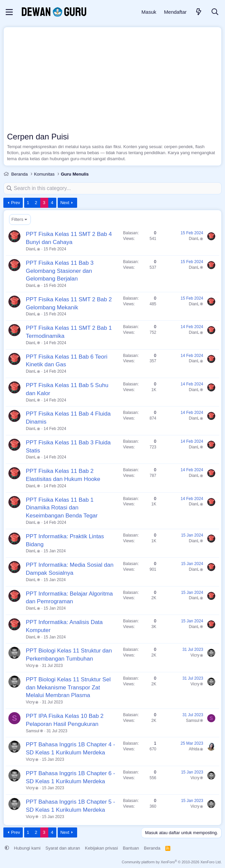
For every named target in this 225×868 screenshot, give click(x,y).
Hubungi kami (27, 848)
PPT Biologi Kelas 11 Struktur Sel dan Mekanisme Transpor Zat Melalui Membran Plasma (68, 687)
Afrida (196, 749)
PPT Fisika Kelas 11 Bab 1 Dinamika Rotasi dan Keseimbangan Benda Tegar (62, 508)
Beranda (152, 848)
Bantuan (131, 848)
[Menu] (9, 12)
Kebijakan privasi (101, 848)
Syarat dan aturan (63, 848)
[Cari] (215, 12)
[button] (7, 848)
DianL (33, 249)
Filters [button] (17, 219)
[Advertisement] (112, 81)
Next (65, 202)
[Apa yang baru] (199, 12)
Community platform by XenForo (172, 862)
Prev (16, 202)
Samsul (35, 731)
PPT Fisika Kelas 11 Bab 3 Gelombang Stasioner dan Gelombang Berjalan (60, 271)
